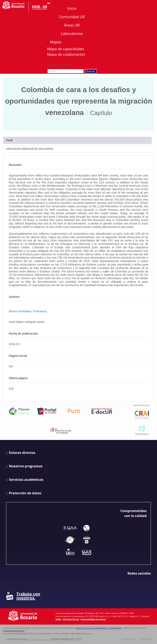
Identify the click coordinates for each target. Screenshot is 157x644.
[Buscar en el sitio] (66, 71)
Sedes (58, 619)
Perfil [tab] (9, 140)
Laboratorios (72, 33)
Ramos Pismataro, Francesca (28, 311)
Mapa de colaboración (66, 54)
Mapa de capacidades (66, 49)
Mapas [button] (56, 42)
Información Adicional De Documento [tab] (30, 149)
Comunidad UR (72, 17)
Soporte (146, 639)
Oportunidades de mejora (93, 619)
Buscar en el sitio (58, 65)
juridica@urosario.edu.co (14, 631)
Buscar (91, 71)
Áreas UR (72, 25)
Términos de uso (71, 619)
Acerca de (129, 639)
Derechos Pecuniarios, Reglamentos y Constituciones (99, 628)
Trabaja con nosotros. (23, 596)
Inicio (72, 8)
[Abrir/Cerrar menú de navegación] (49, 3)
